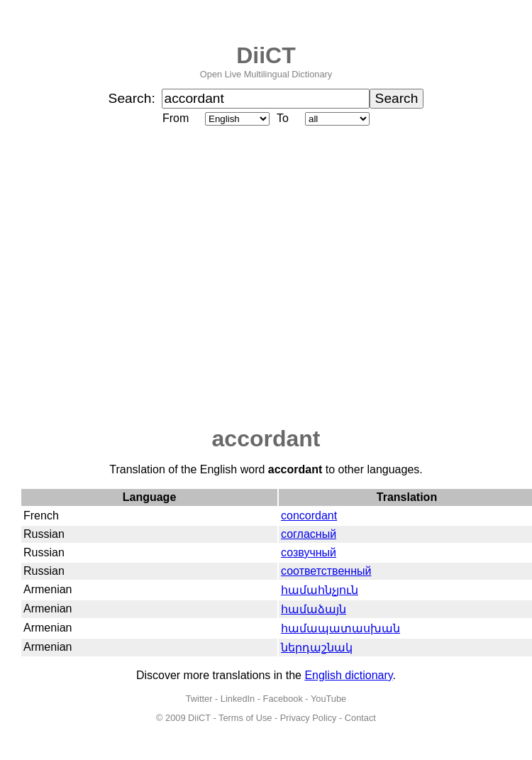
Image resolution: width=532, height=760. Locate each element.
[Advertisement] (133, 277)
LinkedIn (238, 699)
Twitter (199, 699)
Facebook (283, 699)
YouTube (328, 699)
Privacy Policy (309, 718)
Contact (360, 718)
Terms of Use (245, 718)
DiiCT (266, 55)
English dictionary (348, 675)
